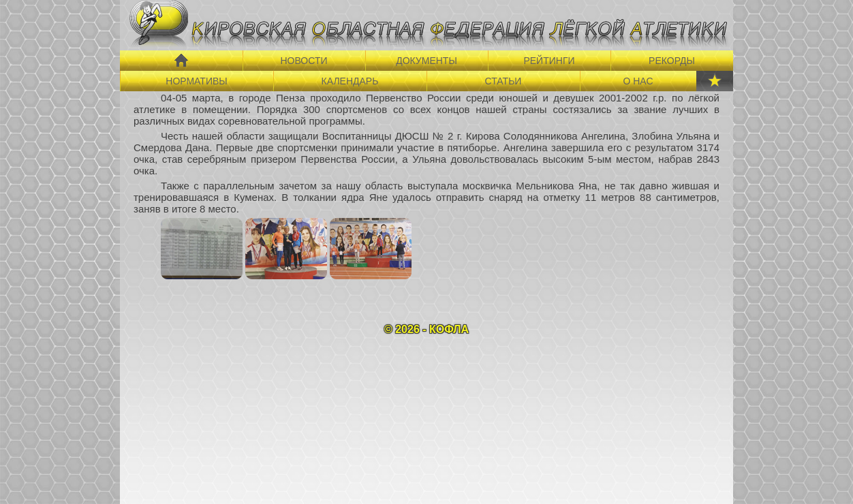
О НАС (638, 81)
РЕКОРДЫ (672, 61)
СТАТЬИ (503, 81)
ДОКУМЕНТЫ (427, 61)
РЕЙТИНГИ (549, 61)
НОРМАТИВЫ (196, 81)
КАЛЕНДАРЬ (350, 81)
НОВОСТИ (304, 61)
